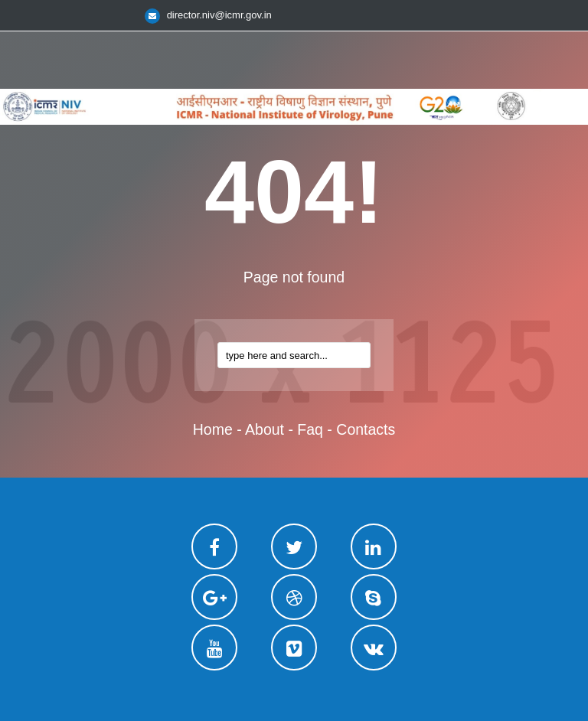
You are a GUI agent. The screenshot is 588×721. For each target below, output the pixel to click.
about (265, 429)
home (213, 429)
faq (310, 429)
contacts (366, 429)
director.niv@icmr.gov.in (219, 15)
